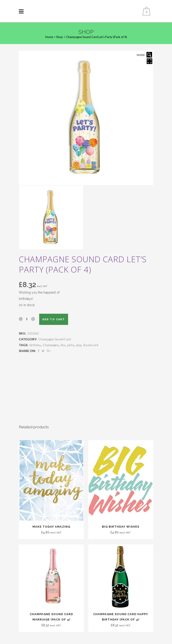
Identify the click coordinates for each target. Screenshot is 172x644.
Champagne (51, 345)
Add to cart (54, 319)
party (71, 345)
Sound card (91, 345)
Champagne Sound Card (55, 339)
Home (49, 37)
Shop (60, 37)
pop (79, 345)
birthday (35, 345)
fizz (63, 345)
